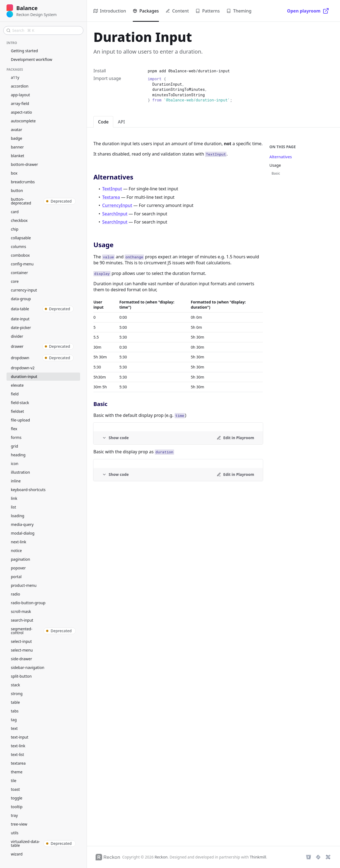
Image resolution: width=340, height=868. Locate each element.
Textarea (111, 197)
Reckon (161, 857)
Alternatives (281, 157)
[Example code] (115, 438)
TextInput (112, 189)
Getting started (24, 51)
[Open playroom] (308, 11)
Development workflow (32, 59)
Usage (275, 165)
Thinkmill (258, 857)
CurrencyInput (117, 205)
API (121, 122)
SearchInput (115, 214)
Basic (276, 173)
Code (103, 122)
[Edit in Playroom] (235, 438)
